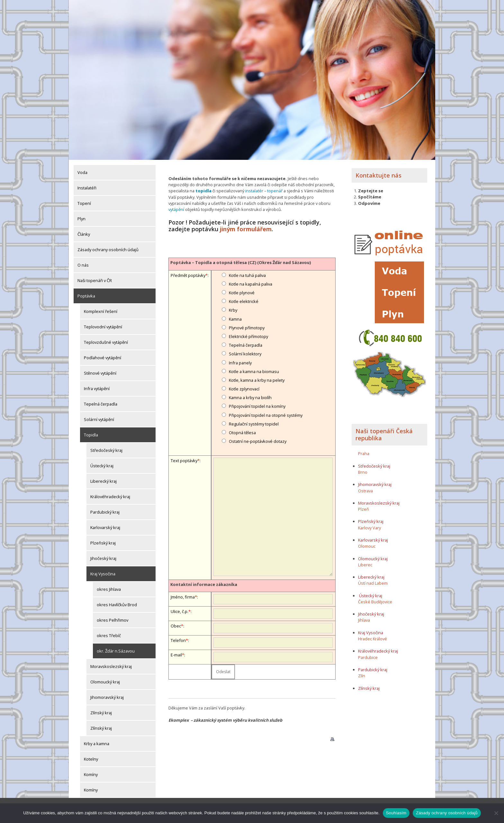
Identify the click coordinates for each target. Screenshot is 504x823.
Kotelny (91, 759)
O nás (83, 265)
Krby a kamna (97, 743)
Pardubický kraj (105, 512)
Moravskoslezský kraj (111, 666)
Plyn (81, 218)
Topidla (91, 434)
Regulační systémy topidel (254, 424)
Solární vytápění (99, 419)
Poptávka (86, 296)
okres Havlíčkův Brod (117, 604)
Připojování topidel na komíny (257, 406)
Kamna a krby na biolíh (250, 397)
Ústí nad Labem (373, 583)
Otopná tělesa (242, 432)
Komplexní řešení (101, 311)
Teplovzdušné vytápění (106, 342)
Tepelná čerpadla (101, 404)
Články (84, 234)
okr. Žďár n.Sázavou (116, 651)
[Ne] (496, 813)
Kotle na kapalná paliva (251, 284)
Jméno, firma (183, 597)
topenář (275, 191)
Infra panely (240, 362)
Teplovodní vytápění (103, 326)
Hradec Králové (373, 638)
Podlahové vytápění (103, 357)
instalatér (254, 191)
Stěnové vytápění (100, 373)
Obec (176, 626)
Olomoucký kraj (105, 681)
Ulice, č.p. (180, 611)
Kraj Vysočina (103, 573)
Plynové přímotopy (247, 327)
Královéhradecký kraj (110, 496)
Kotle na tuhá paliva (247, 275)
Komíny (91, 774)
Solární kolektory (245, 353)
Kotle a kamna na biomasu (254, 371)
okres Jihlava (109, 589)
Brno (363, 472)
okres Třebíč (109, 635)
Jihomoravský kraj (107, 697)
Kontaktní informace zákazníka (204, 584)
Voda (82, 172)
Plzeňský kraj (103, 543)
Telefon (178, 640)
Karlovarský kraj (105, 527)
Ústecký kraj (102, 465)
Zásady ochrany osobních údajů (108, 249)
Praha (364, 453)
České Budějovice (375, 601)
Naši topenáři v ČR (95, 280)
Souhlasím (396, 813)
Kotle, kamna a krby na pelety (257, 380)
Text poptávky (184, 460)
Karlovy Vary (369, 527)
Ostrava (365, 490)
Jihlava (364, 620)
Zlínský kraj (101, 712)
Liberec (365, 564)
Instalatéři (87, 187)
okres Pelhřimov (113, 620)
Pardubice (368, 657)
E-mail (176, 654)
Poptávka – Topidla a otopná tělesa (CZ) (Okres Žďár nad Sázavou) (241, 262)
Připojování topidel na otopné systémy (266, 415)
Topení (84, 203)
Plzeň (364, 509)
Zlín (362, 675)
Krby (233, 310)
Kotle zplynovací (244, 389)
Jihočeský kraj (103, 558)
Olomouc (367, 546)
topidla (203, 191)
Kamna (235, 318)
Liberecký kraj (104, 481)
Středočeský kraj (106, 450)
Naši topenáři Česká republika (384, 434)
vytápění (176, 209)
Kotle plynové (242, 292)
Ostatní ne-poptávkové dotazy (258, 441)
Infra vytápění (97, 388)
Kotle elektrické (244, 301)
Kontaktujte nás (378, 175)
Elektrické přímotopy (248, 336)
